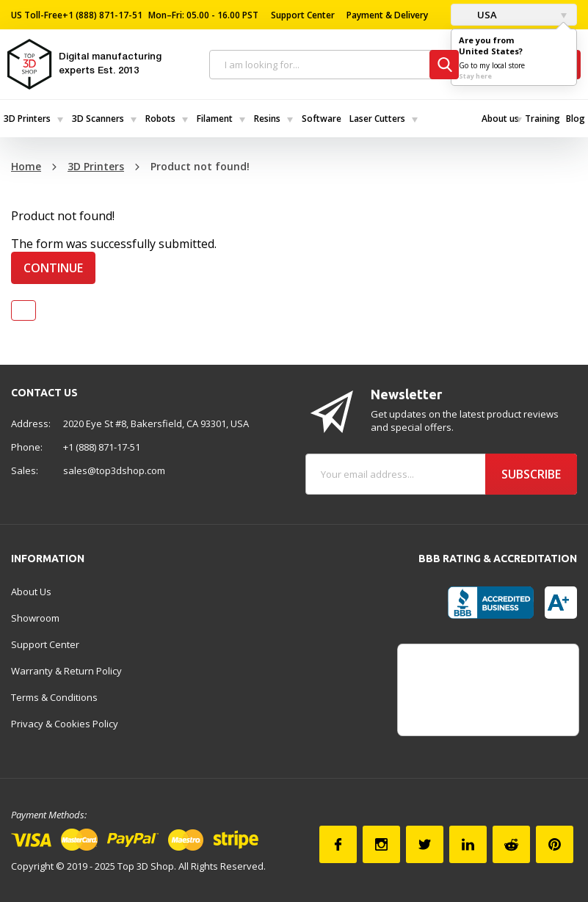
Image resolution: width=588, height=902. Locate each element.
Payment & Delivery (387, 15)
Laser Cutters (377, 119)
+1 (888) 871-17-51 (102, 15)
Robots (160, 119)
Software (322, 119)
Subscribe (531, 474)
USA (478, 15)
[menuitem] (34, 119)
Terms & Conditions (54, 697)
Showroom (35, 618)
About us (500, 119)
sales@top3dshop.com (114, 470)
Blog (576, 119)
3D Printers (27, 119)
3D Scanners (98, 119)
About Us (31, 592)
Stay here (475, 76)
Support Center (303, 15)
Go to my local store (492, 65)
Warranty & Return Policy (66, 671)
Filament (215, 119)
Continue (53, 268)
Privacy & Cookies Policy (65, 724)
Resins (267, 119)
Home (26, 166)
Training (542, 119)
